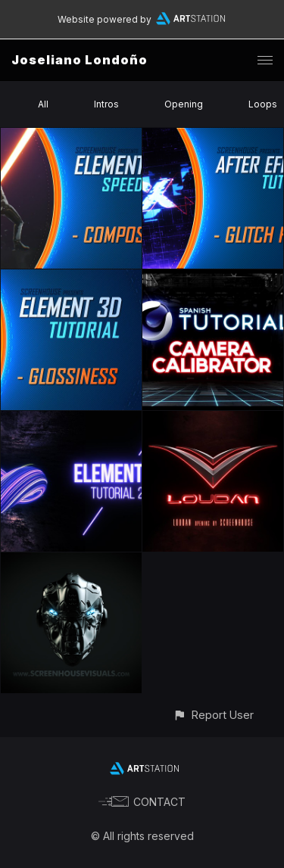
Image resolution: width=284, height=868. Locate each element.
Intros (106, 104)
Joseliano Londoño (80, 60)
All (43, 104)
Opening (184, 104)
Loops (263, 104)
